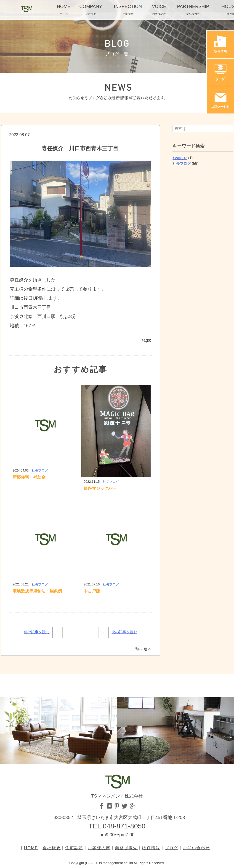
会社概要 (52, 848)
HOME (31, 848)
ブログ (172, 848)
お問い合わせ (196, 848)
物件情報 (151, 848)
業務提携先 (126, 848)
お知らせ (180, 158)
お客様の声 (99, 848)
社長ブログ (40, 470)
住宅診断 (74, 848)
